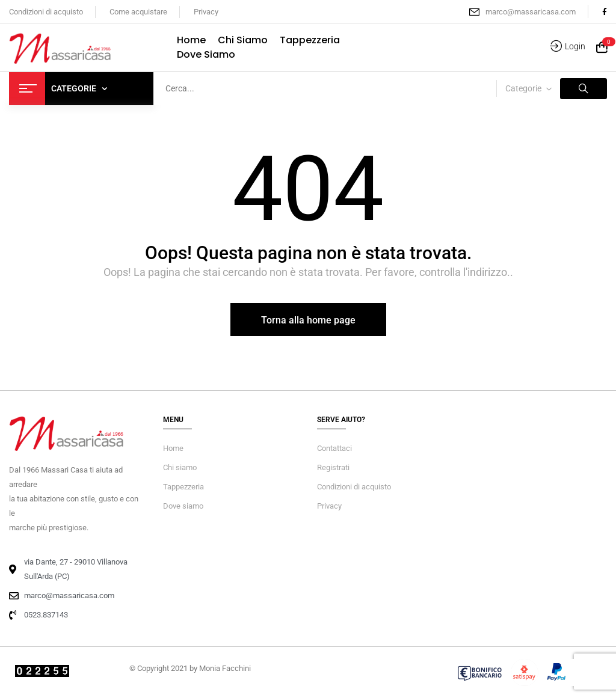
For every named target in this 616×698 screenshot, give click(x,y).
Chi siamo (180, 467)
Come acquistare (138, 12)
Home (173, 448)
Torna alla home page (308, 320)
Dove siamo (183, 506)
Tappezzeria (183, 487)
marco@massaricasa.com (531, 12)
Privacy (206, 12)
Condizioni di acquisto (46, 12)
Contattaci (334, 448)
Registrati (333, 467)
